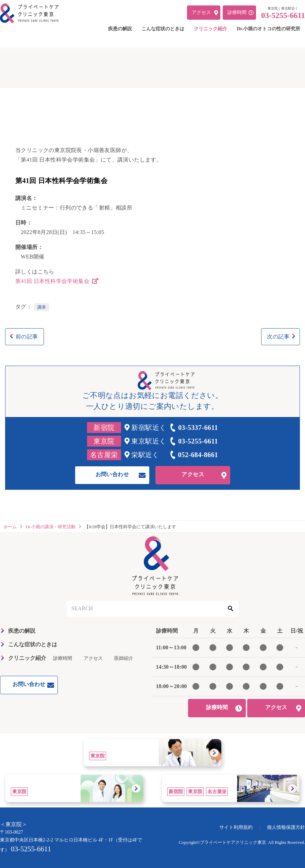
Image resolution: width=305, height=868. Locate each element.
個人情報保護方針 (286, 827)
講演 (42, 307)
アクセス (193, 474)
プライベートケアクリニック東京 (233, 842)
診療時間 (63, 658)
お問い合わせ (112, 474)
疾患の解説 (22, 631)
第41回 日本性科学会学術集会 (58, 281)
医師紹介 (124, 658)
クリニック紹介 (27, 658)
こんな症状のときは (33, 644)
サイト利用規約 (236, 827)
